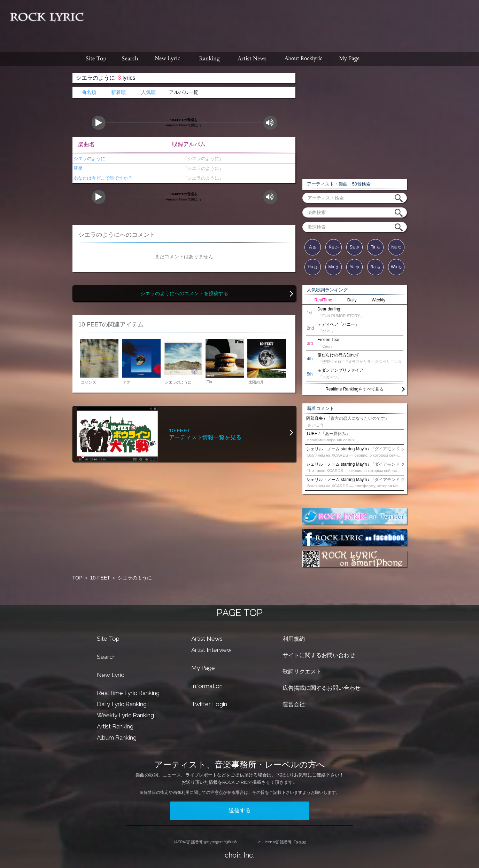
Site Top (108, 639)
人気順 (148, 92)
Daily (352, 300)
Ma (333, 267)
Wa (396, 267)
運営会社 (294, 704)
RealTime (323, 300)
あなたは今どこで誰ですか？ (103, 178)
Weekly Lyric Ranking (125, 715)
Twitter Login (209, 704)
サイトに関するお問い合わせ (319, 655)
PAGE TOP (240, 613)
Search (106, 657)
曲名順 (89, 92)
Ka (333, 247)
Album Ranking (117, 737)
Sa (354, 247)
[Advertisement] (284, 23)
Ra (375, 267)
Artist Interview (211, 650)
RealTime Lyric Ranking (128, 693)
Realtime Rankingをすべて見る (354, 389)
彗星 (78, 168)
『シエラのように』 (202, 159)
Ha (313, 267)
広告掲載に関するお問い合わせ (322, 688)
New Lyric (110, 675)
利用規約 (294, 639)
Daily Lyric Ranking (122, 704)
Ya (354, 267)
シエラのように (89, 159)
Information (207, 686)
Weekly (378, 300)
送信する (240, 810)
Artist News (207, 639)
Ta (375, 247)
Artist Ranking (115, 726)
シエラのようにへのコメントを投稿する (184, 294)
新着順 (118, 92)
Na (396, 247)
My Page (203, 668)
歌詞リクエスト (302, 672)
